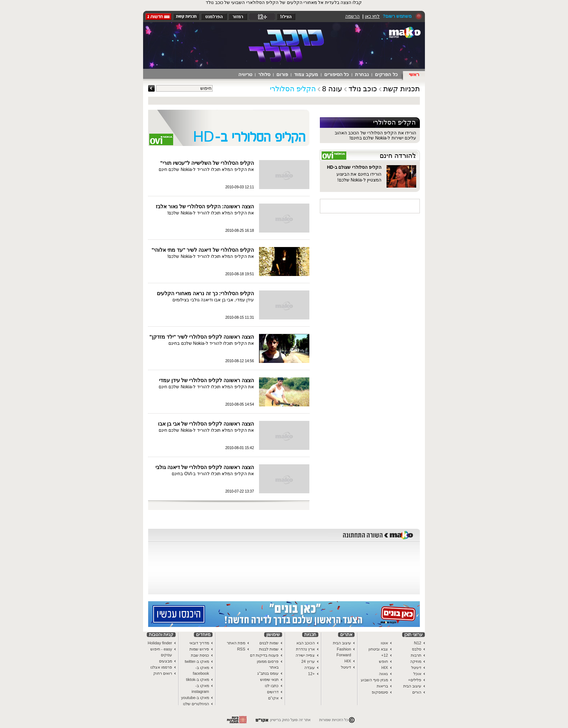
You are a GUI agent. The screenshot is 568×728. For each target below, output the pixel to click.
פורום (282, 74)
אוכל (417, 674)
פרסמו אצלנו (161, 667)
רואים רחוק (163, 673)
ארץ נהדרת (305, 649)
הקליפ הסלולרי (293, 89)
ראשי (414, 74)
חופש (383, 661)
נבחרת (362, 74)
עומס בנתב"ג (268, 673)
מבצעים (166, 661)
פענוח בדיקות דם (264, 655)
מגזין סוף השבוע (374, 680)
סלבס (417, 649)
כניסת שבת (200, 655)
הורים (417, 692)
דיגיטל (416, 668)
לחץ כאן (372, 16)
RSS (241, 649)
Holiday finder (160, 643)
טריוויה (245, 74)
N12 (418, 643)
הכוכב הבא (306, 643)
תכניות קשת (402, 89)
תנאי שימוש (269, 679)
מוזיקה (416, 661)
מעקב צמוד (306, 74)
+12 (311, 674)
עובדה (310, 668)
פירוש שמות (199, 649)
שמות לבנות (269, 649)
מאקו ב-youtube (195, 698)
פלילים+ (415, 680)
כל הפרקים (386, 74)
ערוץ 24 (308, 661)
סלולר (264, 74)
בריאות (382, 686)
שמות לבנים (269, 643)
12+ (385, 655)
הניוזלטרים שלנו (196, 704)
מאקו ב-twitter (197, 661)
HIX (385, 668)
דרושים (273, 692)
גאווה (383, 674)
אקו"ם (273, 698)
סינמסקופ (380, 692)
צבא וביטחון (378, 649)
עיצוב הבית (412, 686)
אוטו (384, 643)
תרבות (416, 655)
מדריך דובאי (199, 643)
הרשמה (352, 16)
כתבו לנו (272, 686)
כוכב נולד (363, 89)
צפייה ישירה (305, 655)
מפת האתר (236, 643)
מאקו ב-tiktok (198, 679)
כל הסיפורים (337, 74)
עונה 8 (332, 89)
